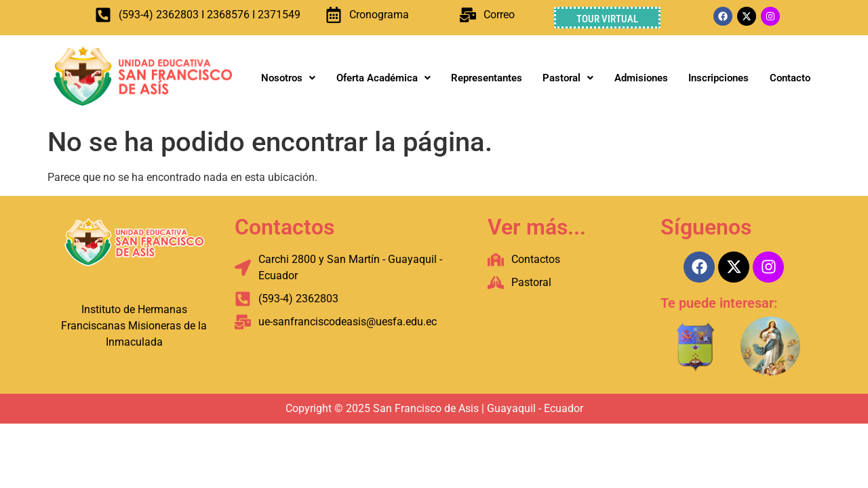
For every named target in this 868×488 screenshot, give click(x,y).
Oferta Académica (383, 78)
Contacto (790, 78)
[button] (288, 78)
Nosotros (288, 78)
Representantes (487, 78)
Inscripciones (718, 78)
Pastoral (568, 78)
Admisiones (641, 78)
